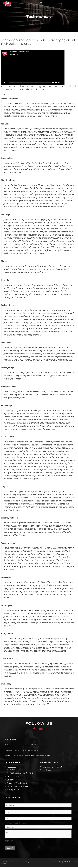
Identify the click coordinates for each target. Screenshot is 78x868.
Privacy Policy (13, 790)
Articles (12, 771)
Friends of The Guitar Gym (19, 784)
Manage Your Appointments (51, 768)
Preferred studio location (17, 824)
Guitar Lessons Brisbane (18, 787)
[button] (41, 2)
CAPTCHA (9, 842)
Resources (11, 768)
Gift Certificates (14, 778)
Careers (10, 781)
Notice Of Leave (46, 771)
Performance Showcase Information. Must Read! (22, 746)
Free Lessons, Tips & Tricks (21, 774)
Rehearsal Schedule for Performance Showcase (22, 751)
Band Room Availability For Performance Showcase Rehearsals (27, 756)
